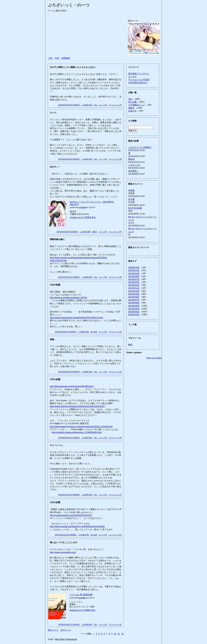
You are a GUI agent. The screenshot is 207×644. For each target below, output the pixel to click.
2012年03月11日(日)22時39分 (69, 495)
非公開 (131, 199)
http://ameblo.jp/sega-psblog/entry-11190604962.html (77, 432)
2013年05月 (134, 282)
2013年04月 (134, 285)
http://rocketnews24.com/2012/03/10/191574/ (71, 515)
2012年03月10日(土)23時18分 (69, 625)
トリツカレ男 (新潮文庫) (81, 595)
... (94, 634)
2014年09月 (134, 276)
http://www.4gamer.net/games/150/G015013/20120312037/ (77, 406)
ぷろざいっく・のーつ (69, 5)
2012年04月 (134, 309)
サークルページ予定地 (139, 80)
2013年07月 (134, 279)
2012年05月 (134, 306)
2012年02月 (134, 314)
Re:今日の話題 (135, 208)
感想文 (95, 232)
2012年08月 (134, 297)
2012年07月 (134, 300)
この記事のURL (87, 105)
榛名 (130, 345)
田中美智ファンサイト (139, 74)
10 (115, 634)
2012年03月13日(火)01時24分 (69, 372)
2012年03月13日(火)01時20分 (69, 438)
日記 (95, 105)
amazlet (82, 207)
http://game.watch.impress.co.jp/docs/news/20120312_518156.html (81, 427)
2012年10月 (134, 291)
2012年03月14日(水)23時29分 (69, 159)
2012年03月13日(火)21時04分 (66, 332)
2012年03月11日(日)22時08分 (66, 535)
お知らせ (132, 111)
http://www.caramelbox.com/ (63, 552)
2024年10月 (134, 267)
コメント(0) (103, 105)
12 (123, 634)
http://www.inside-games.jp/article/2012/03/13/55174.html (76, 318)
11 (119, 634)
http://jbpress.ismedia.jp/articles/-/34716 (68, 298)
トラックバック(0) (115, 105)
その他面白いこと (137, 105)
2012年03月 (134, 312)
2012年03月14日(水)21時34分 (67, 232)
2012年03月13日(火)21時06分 (69, 277)
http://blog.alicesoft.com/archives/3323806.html (72, 386)
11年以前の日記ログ (138, 83)
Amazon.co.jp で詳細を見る (83, 217)
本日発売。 (133, 171)
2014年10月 (134, 273)
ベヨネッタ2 (134, 165)
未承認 (131, 190)
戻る (51, 58)
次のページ (66, 630)
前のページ (53, 630)
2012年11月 (134, 288)
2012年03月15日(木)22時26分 (69, 105)
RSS (57, 58)
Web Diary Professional (66, 639)
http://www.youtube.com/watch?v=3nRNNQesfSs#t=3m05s (77, 526)
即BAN (131, 159)
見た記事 (94, 332)
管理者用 (66, 58)
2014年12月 (134, 270)
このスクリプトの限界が (140, 147)
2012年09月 (134, 294)
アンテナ (132, 77)
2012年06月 (134, 303)
